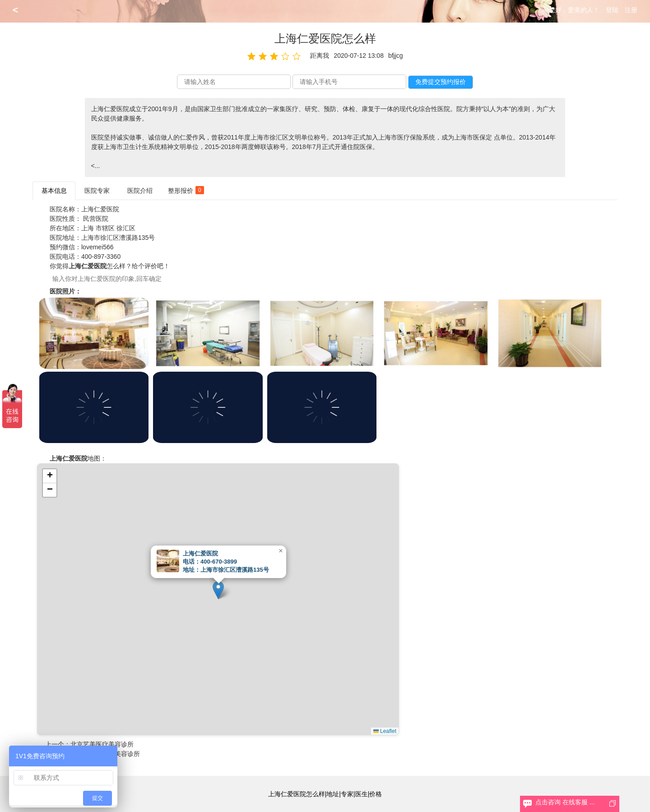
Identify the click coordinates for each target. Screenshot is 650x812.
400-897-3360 (101, 257)
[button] (218, 590)
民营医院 (96, 219)
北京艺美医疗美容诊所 (102, 744)
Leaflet (385, 731)
